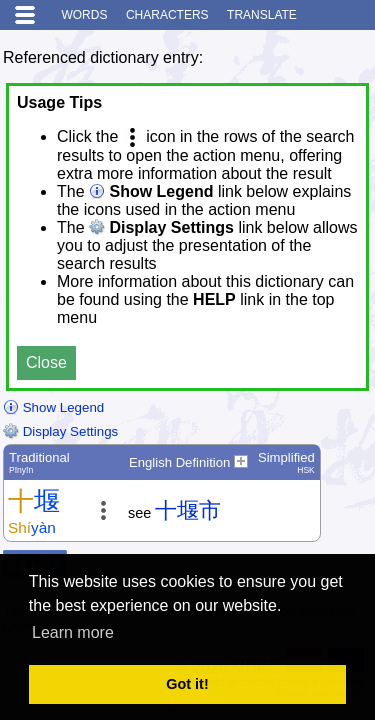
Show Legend (53, 407)
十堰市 (188, 510)
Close (46, 362)
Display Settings (60, 431)
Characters (167, 15)
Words (84, 15)
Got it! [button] (187, 684)
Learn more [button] (73, 632)
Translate (262, 15)
